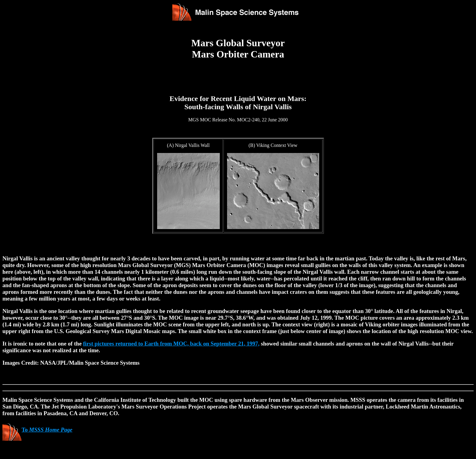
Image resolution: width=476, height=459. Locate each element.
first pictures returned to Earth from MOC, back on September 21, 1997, (171, 344)
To (37, 430)
